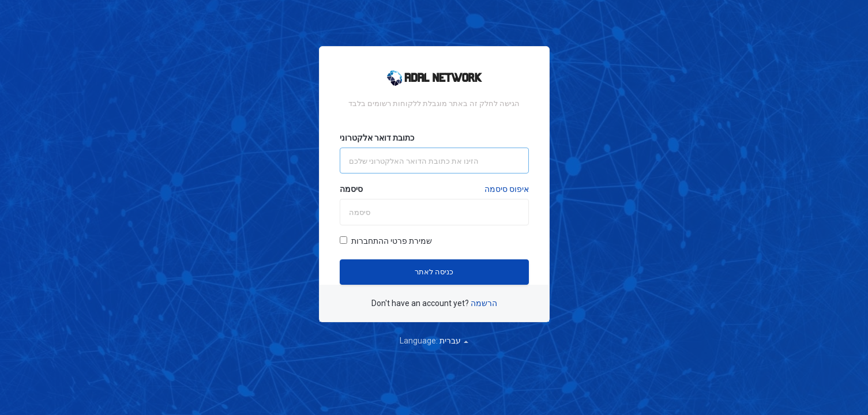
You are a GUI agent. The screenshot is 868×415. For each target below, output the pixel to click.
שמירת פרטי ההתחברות (386, 241)
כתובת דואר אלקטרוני (377, 138)
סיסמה (351, 189)
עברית (454, 341)
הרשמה (484, 303)
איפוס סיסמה (507, 189)
